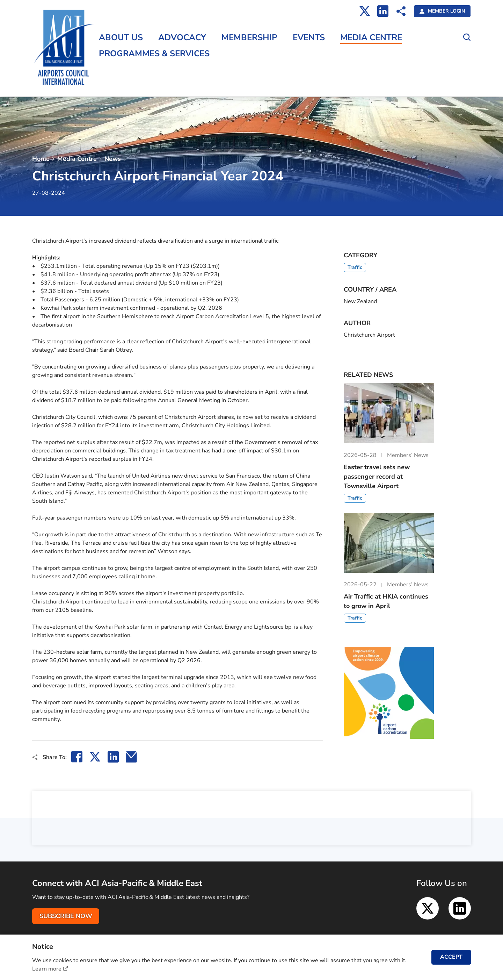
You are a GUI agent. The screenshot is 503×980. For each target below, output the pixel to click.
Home (41, 159)
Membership (250, 38)
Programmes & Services (155, 54)
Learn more (47, 969)
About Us (122, 38)
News (113, 159)
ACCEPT (451, 957)
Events (310, 38)
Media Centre (372, 38)
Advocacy (183, 38)
